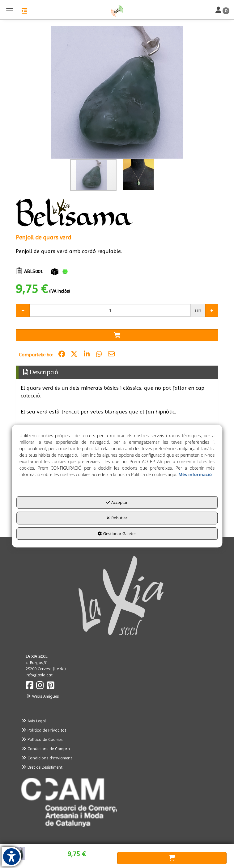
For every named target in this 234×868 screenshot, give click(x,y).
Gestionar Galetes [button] (117, 534)
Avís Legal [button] (34, 721)
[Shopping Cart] (117, 335)
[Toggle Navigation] (222, 10)
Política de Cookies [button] (42, 739)
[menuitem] (117, 721)
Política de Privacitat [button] (44, 730)
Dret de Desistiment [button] (42, 767)
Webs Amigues (42, 696)
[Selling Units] (110, 310)
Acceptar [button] (117, 502)
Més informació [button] (195, 474)
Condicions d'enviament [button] (47, 758)
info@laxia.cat (39, 675)
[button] (117, 11)
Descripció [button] (41, 372)
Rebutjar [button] (117, 518)
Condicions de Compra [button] (46, 749)
